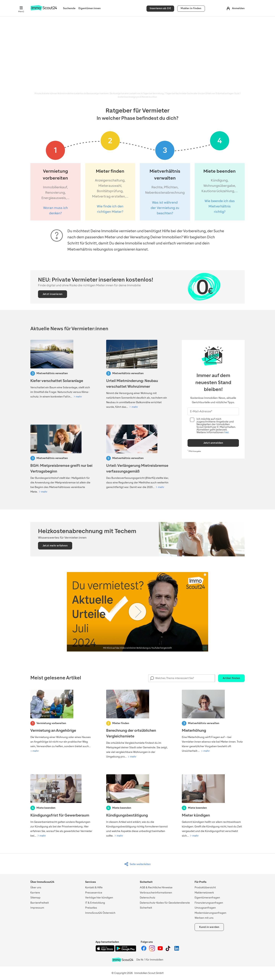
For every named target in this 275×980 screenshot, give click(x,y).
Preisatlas (91, 908)
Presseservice (94, 893)
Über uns (36, 887)
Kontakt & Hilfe (94, 887)
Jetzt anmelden (213, 443)
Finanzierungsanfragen (209, 903)
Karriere (35, 893)
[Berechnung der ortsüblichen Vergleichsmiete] (138, 724)
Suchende (69, 8)
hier (226, 432)
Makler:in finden (191, 8)
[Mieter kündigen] (213, 806)
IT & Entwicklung (95, 903)
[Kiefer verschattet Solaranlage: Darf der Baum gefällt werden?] (62, 369)
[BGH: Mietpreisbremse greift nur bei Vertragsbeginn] (62, 459)
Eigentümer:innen (90, 8)
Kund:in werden (209, 927)
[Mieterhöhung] (213, 722)
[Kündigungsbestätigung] (138, 806)
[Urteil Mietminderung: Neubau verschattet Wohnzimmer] (138, 375)
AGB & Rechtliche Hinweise (156, 887)
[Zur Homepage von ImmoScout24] (44, 10)
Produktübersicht (205, 887)
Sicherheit (146, 908)
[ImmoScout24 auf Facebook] (144, 950)
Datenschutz (148, 898)
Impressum (37, 908)
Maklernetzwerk (204, 893)
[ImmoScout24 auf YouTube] (161, 950)
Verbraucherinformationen (156, 893)
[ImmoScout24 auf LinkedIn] (177, 950)
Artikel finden (231, 678)
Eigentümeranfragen (207, 898)
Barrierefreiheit (40, 903)
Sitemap (35, 898)
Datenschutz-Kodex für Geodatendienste (165, 903)
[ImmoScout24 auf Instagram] (152, 950)
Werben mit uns (204, 918)
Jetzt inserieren (53, 294)
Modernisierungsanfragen (210, 913)
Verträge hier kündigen (99, 898)
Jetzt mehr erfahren (55, 546)
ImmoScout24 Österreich (100, 913)
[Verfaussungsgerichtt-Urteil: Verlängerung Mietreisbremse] (138, 457)
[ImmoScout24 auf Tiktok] (169, 950)
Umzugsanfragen (205, 908)
